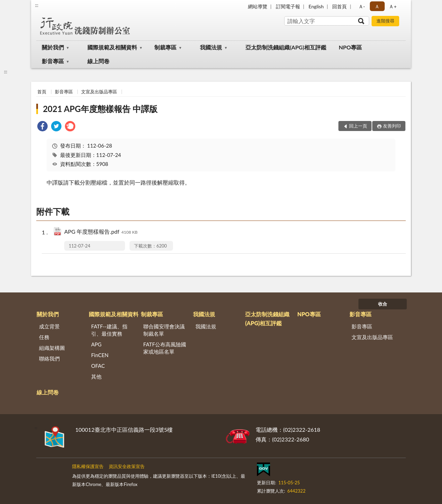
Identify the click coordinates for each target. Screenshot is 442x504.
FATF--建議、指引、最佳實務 (109, 330)
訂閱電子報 (288, 6)
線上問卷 (98, 61)
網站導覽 (258, 6)
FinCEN (100, 355)
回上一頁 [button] (358, 126)
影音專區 (53, 61)
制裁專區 (165, 47)
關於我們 (53, 47)
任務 (44, 337)
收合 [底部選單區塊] (383, 304)
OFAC (98, 366)
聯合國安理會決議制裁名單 (164, 330)
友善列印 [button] (392, 126)
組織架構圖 (52, 348)
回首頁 (339, 6)
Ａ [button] (377, 6)
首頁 (42, 92)
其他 (96, 376)
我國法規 (211, 47)
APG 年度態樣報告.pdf (101, 232)
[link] (42, 127)
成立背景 (49, 326)
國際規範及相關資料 (112, 47)
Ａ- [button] (362, 6)
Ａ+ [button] (393, 6)
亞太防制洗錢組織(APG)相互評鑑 (286, 47)
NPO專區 (350, 47)
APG (96, 344)
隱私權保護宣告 (88, 466)
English (316, 6)
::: (37, 5)
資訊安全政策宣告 (127, 466)
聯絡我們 (49, 358)
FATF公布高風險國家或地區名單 (165, 348)
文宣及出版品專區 (99, 92)
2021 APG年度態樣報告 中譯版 (100, 109)
